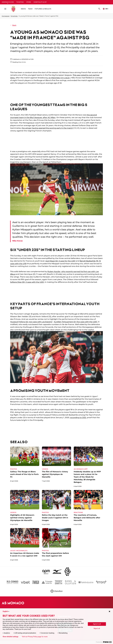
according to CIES (78, 418)
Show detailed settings (10, 637)
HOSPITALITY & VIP (40, 2)
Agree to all (97, 624)
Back (13, 25)
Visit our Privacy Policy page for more (35, 637)
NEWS (23, 9)
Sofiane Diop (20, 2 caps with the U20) (27, 282)
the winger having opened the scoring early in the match (47, 128)
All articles (14, 16)
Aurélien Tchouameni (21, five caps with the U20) (75, 322)
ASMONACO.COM (8, 2)
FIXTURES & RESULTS (43, 9)
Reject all (97, 628)
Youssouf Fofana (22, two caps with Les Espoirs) (31, 322)
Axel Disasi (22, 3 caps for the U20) (60, 261)
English (6, 611)
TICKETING (20, 2)
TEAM (30, 9)
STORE (29, 2)
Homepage (6, 16)
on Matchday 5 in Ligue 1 (59, 78)
